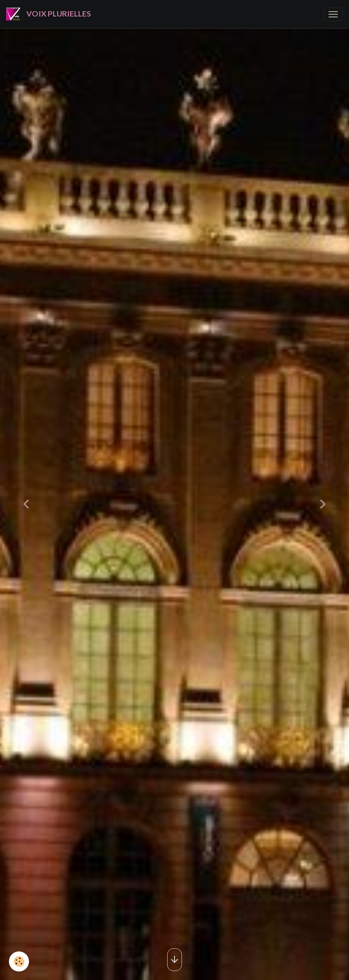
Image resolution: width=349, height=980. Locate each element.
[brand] (50, 14)
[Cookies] (19, 961)
